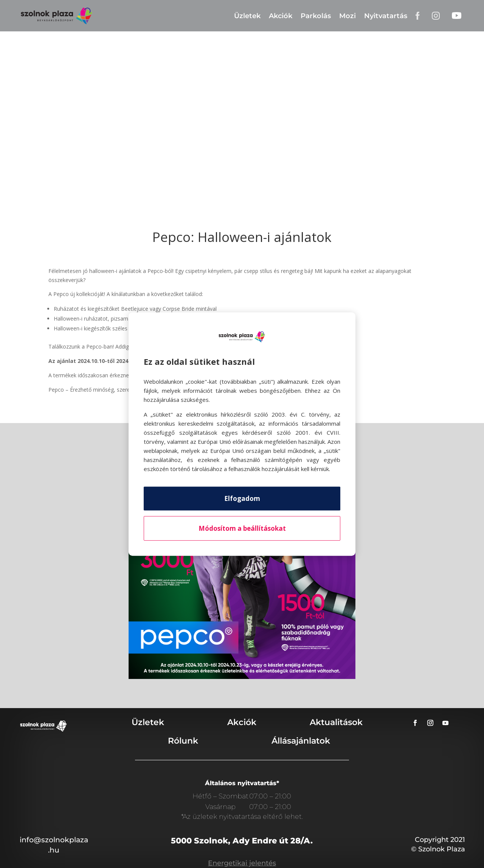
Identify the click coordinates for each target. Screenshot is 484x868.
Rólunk (183, 741)
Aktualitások (336, 722)
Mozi (347, 16)
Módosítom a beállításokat (242, 528)
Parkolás (316, 16)
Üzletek (247, 16)
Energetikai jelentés (242, 863)
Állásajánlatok (301, 741)
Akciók (281, 16)
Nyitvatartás (386, 16)
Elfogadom (242, 498)
